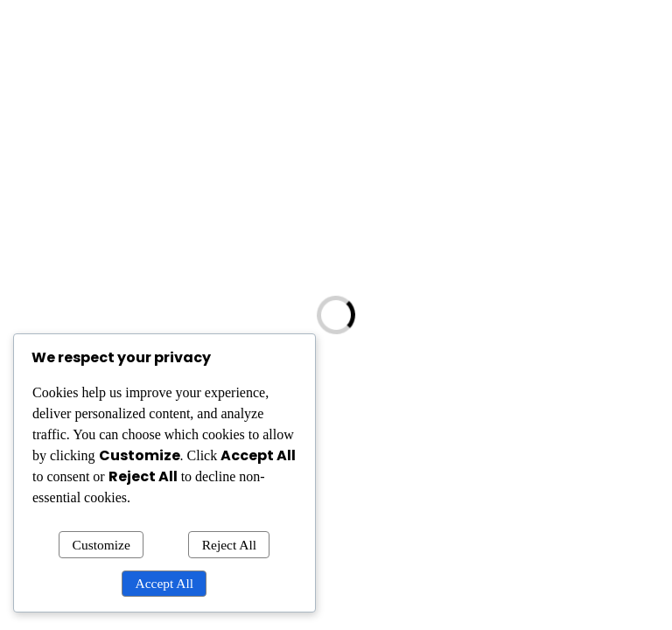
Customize (101, 545)
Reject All (229, 545)
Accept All (165, 583)
